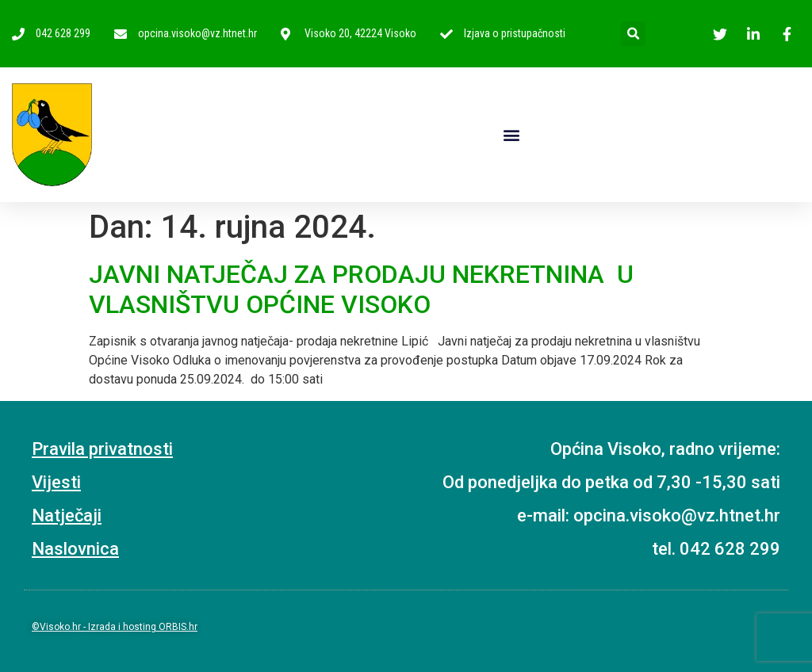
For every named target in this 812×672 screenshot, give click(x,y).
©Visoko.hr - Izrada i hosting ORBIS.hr (115, 627)
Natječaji (67, 515)
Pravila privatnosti (102, 449)
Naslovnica (75, 549)
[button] (511, 134)
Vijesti (56, 482)
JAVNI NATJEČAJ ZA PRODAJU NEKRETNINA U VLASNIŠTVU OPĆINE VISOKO (361, 289)
